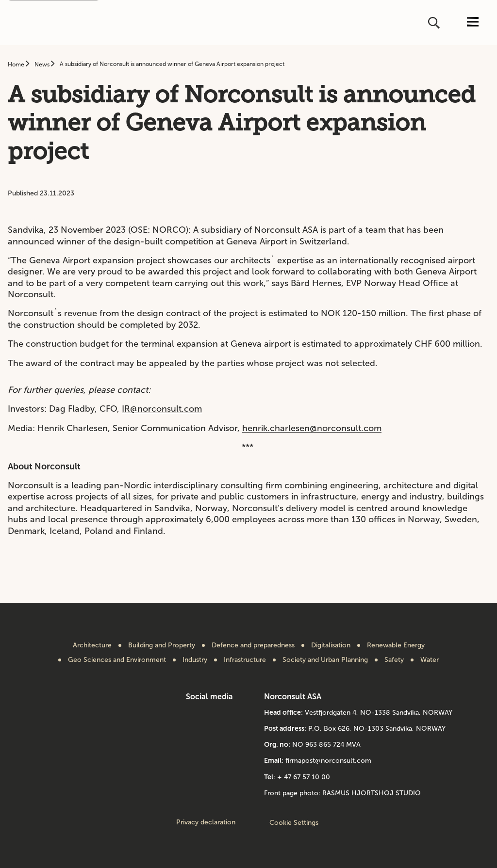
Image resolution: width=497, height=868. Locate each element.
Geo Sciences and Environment (117, 660)
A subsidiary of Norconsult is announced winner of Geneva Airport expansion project (172, 64)
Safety (394, 660)
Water (430, 660)
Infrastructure (245, 660)
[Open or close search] (435, 23)
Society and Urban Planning (325, 660)
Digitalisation (331, 645)
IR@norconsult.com (162, 409)
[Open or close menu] (473, 23)
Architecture (92, 645)
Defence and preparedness (253, 645)
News (43, 64)
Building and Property (162, 645)
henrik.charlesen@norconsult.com (312, 428)
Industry (195, 660)
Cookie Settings (294, 823)
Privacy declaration (206, 822)
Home (17, 64)
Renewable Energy (396, 645)
